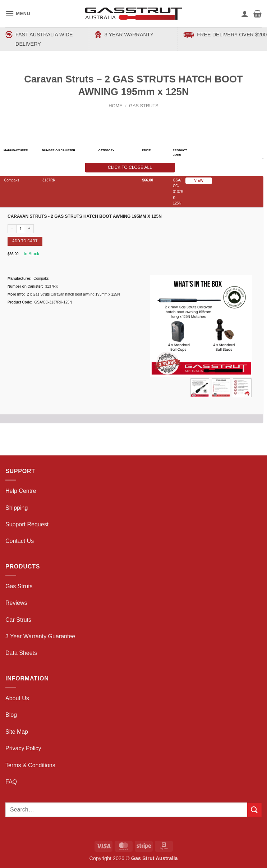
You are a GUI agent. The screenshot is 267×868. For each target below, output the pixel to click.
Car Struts (18, 620)
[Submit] (254, 810)
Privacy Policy (23, 748)
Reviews (16, 603)
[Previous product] (141, 118)
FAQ (11, 782)
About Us (17, 698)
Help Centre (21, 491)
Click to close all (130, 167)
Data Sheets (21, 653)
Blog (11, 715)
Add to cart (25, 241)
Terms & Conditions (30, 765)
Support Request (27, 524)
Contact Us (20, 541)
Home (115, 106)
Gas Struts (144, 106)
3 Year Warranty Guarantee (40, 636)
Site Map (17, 732)
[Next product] (127, 118)
